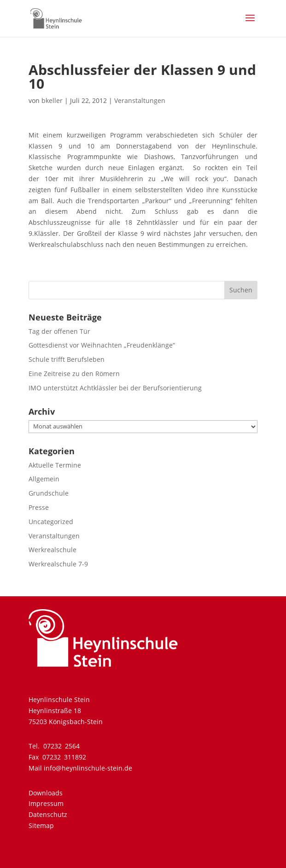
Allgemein (44, 479)
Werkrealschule (53, 550)
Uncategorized (51, 522)
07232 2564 (61, 746)
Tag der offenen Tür (59, 331)
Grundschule (49, 493)
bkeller (52, 100)
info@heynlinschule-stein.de (88, 768)
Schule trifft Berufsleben (67, 359)
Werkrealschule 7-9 (58, 564)
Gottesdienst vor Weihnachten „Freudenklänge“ (102, 345)
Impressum (46, 803)
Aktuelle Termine (55, 465)
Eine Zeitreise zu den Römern (74, 374)
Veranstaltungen (140, 100)
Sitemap (41, 825)
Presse (39, 507)
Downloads (46, 793)
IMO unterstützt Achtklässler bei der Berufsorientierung (115, 388)
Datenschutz (48, 814)
